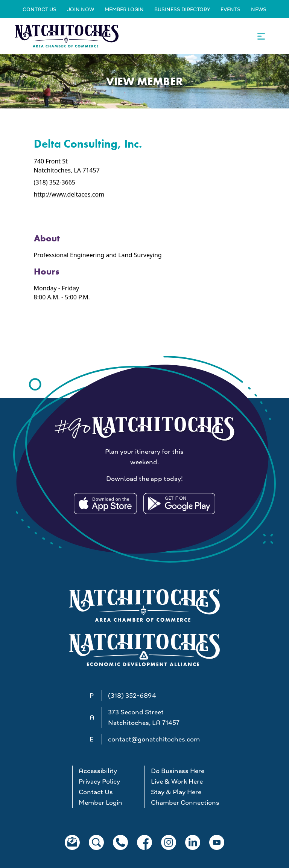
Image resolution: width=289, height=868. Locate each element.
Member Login (124, 9)
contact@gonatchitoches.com (154, 739)
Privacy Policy (99, 781)
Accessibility (98, 771)
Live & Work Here (177, 781)
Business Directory (182, 9)
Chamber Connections (184, 802)
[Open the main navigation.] (261, 36)
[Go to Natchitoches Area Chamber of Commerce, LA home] (67, 36)
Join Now (81, 9)
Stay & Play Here (176, 792)
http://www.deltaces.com (69, 194)
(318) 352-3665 (55, 182)
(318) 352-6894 (132, 696)
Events (230, 9)
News (259, 9)
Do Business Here (178, 771)
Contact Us (40, 9)
